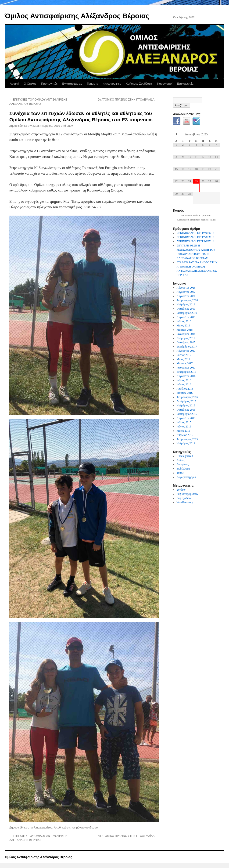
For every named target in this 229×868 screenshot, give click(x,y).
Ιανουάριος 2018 (186, 334)
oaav (70, 126)
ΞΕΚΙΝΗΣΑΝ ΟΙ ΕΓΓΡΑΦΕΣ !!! (195, 233)
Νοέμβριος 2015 (186, 405)
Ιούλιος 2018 (184, 321)
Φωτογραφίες (112, 84)
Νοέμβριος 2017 (186, 338)
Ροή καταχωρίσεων (187, 494)
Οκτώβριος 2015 (186, 410)
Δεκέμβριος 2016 (186, 372)
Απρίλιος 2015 (185, 435)
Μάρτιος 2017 (185, 363)
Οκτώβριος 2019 (186, 309)
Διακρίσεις (183, 464)
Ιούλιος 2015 (184, 422)
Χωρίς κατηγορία (186, 477)
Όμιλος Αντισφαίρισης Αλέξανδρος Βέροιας (77, 16)
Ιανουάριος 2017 (186, 368)
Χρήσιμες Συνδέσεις (139, 84)
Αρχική (14, 84)
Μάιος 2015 (183, 431)
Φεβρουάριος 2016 (187, 397)
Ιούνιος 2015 (184, 427)
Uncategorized (43, 828)
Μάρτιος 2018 (185, 330)
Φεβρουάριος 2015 (187, 439)
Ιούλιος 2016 (184, 380)
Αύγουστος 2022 (186, 292)
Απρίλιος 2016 (185, 389)
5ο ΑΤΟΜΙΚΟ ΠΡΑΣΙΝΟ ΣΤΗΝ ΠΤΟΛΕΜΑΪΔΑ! (128, 100)
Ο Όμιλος (30, 84)
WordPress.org (185, 502)
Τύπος (180, 473)
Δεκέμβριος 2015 (186, 401)
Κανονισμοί (165, 84)
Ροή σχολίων (184, 498)
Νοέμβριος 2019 (186, 304)
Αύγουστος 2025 (186, 288)
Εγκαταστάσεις (72, 84)
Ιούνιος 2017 (184, 355)
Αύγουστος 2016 (186, 376)
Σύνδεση (182, 490)
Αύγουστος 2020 (186, 296)
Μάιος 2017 (183, 359)
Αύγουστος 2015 (186, 418)
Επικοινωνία (185, 84)
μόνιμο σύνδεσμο (87, 828)
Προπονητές (49, 84)
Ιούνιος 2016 (184, 384)
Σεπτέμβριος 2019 (187, 313)
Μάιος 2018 (183, 325)
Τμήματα (92, 84)
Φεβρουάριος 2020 (187, 300)
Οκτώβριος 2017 (186, 342)
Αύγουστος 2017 (186, 351)
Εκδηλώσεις (183, 469)
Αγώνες (181, 460)
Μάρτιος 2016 (185, 393)
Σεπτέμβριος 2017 (187, 347)
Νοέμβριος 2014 (186, 443)
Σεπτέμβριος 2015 (187, 414)
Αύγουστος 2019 (186, 317)
